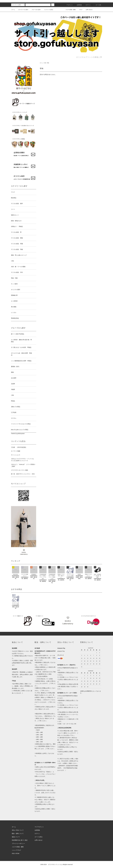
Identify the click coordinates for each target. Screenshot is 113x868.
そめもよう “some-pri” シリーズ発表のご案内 (23, 465)
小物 (45, 63)
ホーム (13, 10)
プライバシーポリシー (18, 843)
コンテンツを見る (48, 10)
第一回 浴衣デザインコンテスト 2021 (23, 474)
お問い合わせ (88, 10)
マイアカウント (39, 827)
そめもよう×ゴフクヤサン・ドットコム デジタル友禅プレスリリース (23, 460)
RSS (13, 853)
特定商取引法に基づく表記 (20, 840)
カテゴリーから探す (22, 10)
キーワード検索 (16, 451)
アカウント (69, 5)
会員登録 (78, 5)
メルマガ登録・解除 (69, 10)
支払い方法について (18, 830)
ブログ (80, 10)
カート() (97, 5)
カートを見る (39, 837)
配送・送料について (18, 833)
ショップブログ (16, 850)
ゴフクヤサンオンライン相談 (19, 470)
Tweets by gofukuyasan (18, 433)
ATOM (17, 853)
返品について (16, 837)
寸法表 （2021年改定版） (19, 447)
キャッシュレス (16, 455)
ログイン (87, 5)
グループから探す (35, 10)
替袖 (48, 63)
